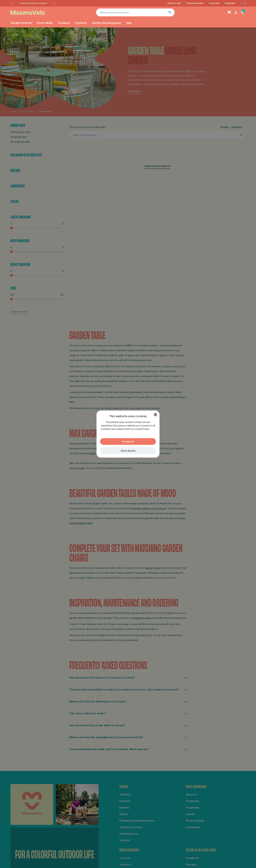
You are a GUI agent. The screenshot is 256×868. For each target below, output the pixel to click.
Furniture (81, 23)
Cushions (64, 23)
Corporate (214, 3)
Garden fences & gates (106, 23)
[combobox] (155, 414)
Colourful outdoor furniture (33, 3)
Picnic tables (45, 23)
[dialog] (128, 434)
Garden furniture (21, 23)
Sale (129, 23)
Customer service (195, 3)
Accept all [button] (128, 441)
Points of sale (174, 3)
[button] (128, 451)
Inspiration (230, 3)
